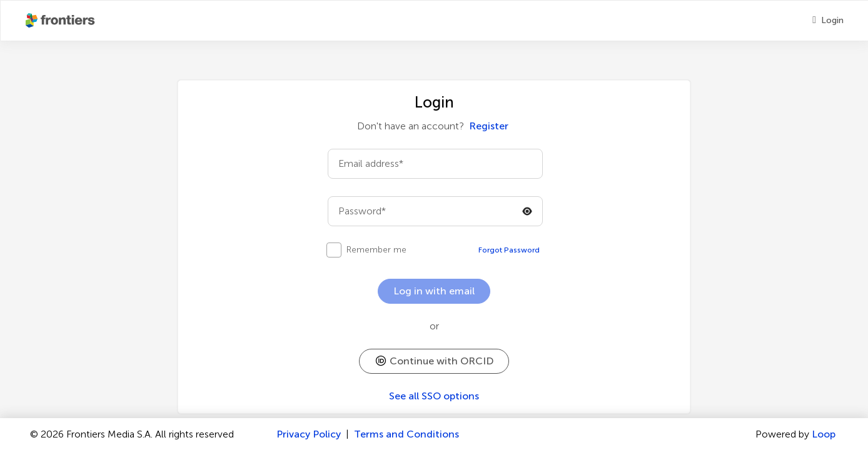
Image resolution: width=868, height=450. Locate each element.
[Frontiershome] (61, 21)
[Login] (828, 21)
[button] (434, 361)
